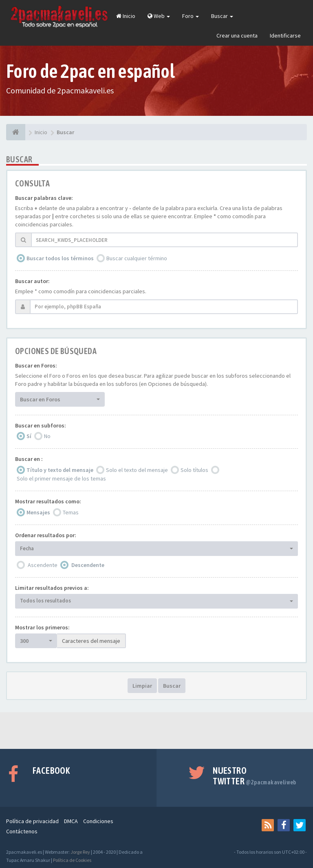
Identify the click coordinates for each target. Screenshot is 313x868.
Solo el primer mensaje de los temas (61, 478)
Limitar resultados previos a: (52, 588)
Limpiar (142, 686)
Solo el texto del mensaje (137, 470)
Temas (71, 512)
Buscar (222, 16)
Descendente (88, 565)
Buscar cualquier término (137, 258)
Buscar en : (29, 459)
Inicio (126, 16)
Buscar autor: (32, 281)
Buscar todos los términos (60, 258)
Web (159, 16)
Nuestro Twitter (255, 776)
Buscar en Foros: (36, 365)
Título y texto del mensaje (60, 470)
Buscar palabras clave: (44, 198)
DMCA (71, 821)
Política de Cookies (72, 860)
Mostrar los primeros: (42, 627)
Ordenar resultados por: (46, 535)
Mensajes (38, 512)
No (47, 436)
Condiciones (98, 821)
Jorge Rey (80, 852)
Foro (191, 16)
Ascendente (43, 565)
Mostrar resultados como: (48, 501)
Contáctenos (22, 831)
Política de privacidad (32, 821)
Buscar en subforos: (41, 425)
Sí (29, 436)
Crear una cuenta (237, 35)
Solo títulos (194, 470)
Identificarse (285, 35)
